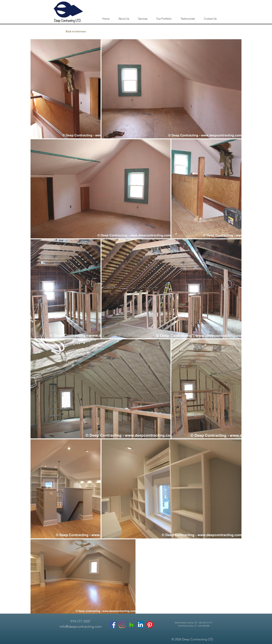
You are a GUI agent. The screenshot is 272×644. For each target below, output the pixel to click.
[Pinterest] (150, 625)
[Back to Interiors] (76, 31)
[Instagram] (122, 625)
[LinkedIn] (141, 625)
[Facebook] (113, 625)
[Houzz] (131, 625)
